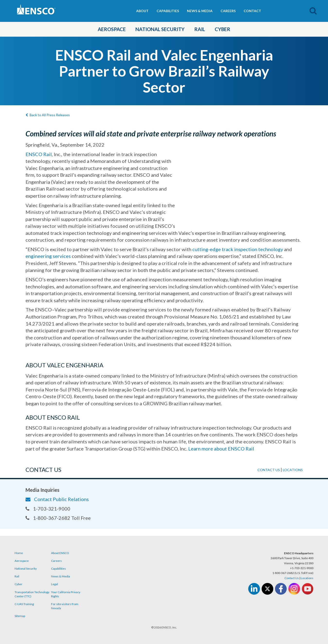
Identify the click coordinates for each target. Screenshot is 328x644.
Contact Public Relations (57, 499)
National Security (160, 29)
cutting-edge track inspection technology (238, 249)
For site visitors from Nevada (65, 606)
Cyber (222, 29)
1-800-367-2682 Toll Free (58, 518)
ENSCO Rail (39, 154)
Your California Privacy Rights (66, 594)
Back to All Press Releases (48, 115)
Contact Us (292, 578)
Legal (54, 584)
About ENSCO (60, 553)
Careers (228, 11)
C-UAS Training (24, 604)
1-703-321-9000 (48, 509)
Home (19, 553)
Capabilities (168, 11)
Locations (293, 470)
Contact (252, 11)
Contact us (269, 470)
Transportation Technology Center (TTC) (32, 594)
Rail (200, 29)
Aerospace (112, 29)
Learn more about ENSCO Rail (221, 449)
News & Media (200, 11)
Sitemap (20, 616)
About (142, 11)
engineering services (48, 256)
